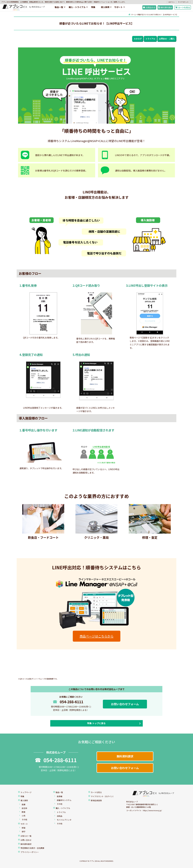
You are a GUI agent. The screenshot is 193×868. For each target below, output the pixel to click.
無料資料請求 (165, 7)
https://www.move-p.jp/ (152, 810)
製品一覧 (59, 7)
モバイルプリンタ (64, 820)
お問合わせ (149, 7)
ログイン (172, 2)
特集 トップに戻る (96, 723)
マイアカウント (183, 2)
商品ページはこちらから (97, 636)
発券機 (60, 796)
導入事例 (105, 7)
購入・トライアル (77, 7)
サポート (118, 7)
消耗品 (60, 816)
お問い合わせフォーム (125, 704)
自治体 (24, 808)
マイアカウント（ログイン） (103, 796)
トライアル (150, 39)
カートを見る (183, 7)
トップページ (26, 792)
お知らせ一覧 (26, 836)
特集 (93, 7)
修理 (24, 828)
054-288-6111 (68, 702)
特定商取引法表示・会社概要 (32, 848)
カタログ (138, 39)
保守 (24, 832)
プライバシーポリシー (30, 852)
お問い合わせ (26, 840)
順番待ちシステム (64, 800)
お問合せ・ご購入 (167, 39)
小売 (24, 816)
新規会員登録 (96, 800)
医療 (24, 804)
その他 (24, 820)
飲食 (24, 812)
